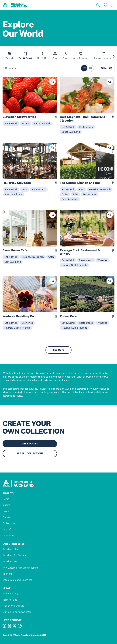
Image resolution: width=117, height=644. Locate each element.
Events (6, 517)
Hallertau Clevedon (17, 183)
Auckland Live (10, 549)
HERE (19, 396)
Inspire (6, 505)
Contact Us (9, 536)
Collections (9, 523)
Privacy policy (10, 594)
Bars (82, 189)
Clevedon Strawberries (19, 117)
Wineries (102, 260)
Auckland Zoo (10, 561)
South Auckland (71, 132)
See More (59, 350)
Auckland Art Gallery (14, 555)
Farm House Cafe (15, 250)
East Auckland (42, 123)
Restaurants (86, 127)
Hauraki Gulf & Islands (74, 265)
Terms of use (10, 600)
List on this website (14, 606)
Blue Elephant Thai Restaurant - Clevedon (83, 119)
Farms (25, 123)
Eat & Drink (11, 123)
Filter (106, 68)
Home (6, 499)
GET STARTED (30, 444)
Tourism (7, 574)
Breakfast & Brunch (100, 189)
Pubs (25, 189)
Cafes (65, 194)
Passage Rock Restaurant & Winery (80, 252)
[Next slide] (114, 57)
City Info (7, 529)
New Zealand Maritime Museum (20, 568)
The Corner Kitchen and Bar (80, 183)
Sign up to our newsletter (17, 612)
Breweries (27, 323)
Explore (7, 511)
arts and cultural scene (57, 380)
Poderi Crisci (69, 316)
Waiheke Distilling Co (18, 316)
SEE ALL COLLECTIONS (30, 453)
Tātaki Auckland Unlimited (17, 580)
